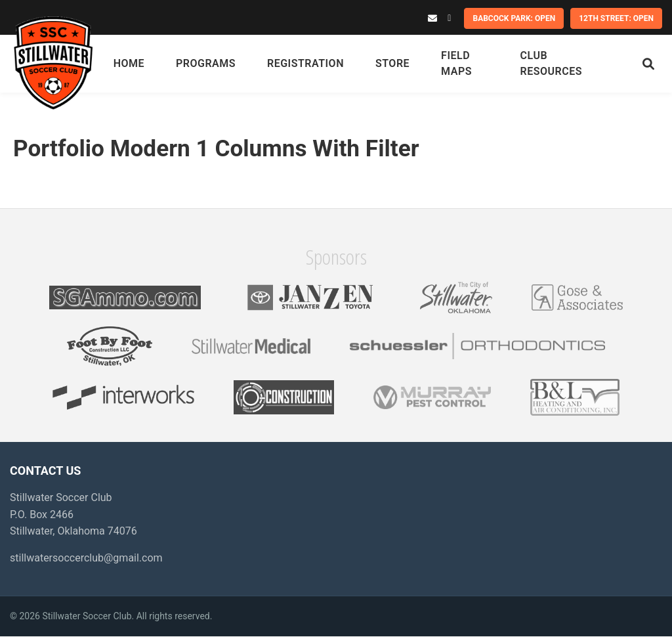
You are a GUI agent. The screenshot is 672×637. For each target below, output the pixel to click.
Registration (306, 63)
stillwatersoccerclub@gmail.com (86, 558)
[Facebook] (449, 18)
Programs (206, 63)
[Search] (648, 64)
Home (130, 63)
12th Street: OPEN (616, 18)
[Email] (432, 18)
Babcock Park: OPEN (514, 18)
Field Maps (457, 63)
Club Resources (551, 63)
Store (393, 63)
